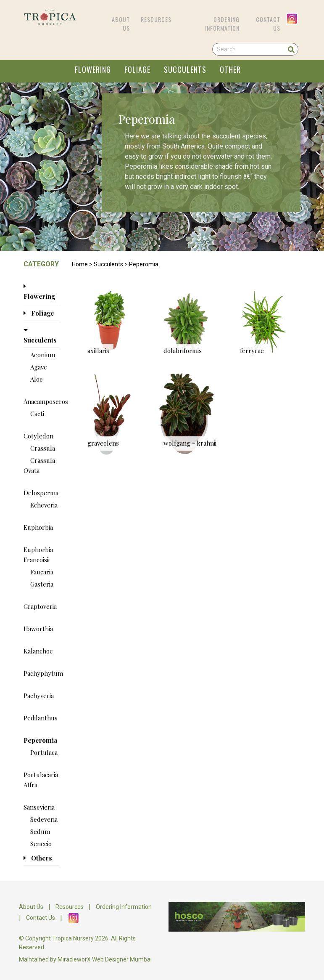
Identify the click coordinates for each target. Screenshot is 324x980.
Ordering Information (222, 24)
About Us (121, 24)
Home (80, 264)
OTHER (230, 69)
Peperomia (144, 264)
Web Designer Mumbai (122, 959)
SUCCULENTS (185, 69)
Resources (156, 19)
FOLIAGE (137, 69)
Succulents (108, 264)
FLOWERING (93, 69)
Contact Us (268, 24)
